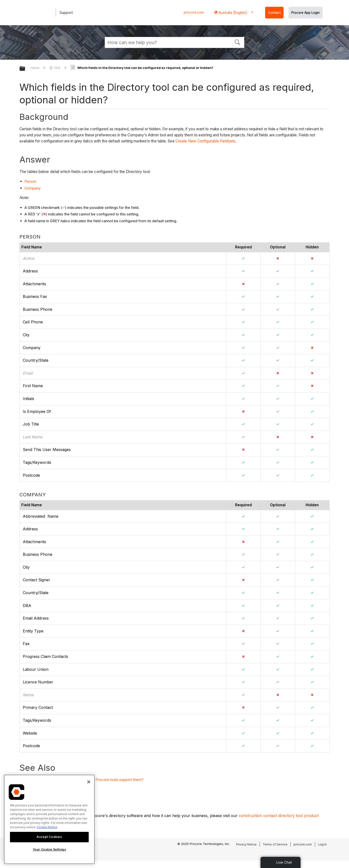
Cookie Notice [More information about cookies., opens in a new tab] (47, 827)
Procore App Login (305, 13)
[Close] (89, 782)
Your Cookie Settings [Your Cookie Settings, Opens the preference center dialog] (49, 849)
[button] (238, 42)
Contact (274, 13)
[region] (49, 819)
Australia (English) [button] (232, 12)
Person (30, 181)
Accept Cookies (49, 837)
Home (35, 68)
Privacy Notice (246, 844)
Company (32, 188)
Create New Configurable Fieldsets (205, 141)
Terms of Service (275, 844)
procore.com (194, 12)
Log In (322, 844)
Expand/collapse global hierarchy (25, 69)
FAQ (55, 68)
